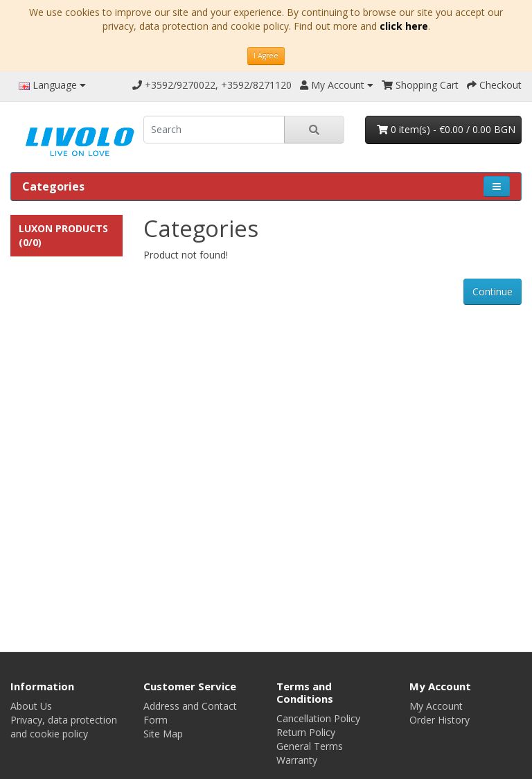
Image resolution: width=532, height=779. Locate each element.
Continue (493, 291)
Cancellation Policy (318, 718)
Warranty (297, 760)
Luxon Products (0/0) (63, 235)
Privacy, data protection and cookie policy (64, 727)
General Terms (310, 746)
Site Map (163, 734)
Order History (440, 720)
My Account (436, 706)
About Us (31, 706)
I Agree (266, 55)
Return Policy (306, 732)
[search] (214, 130)
